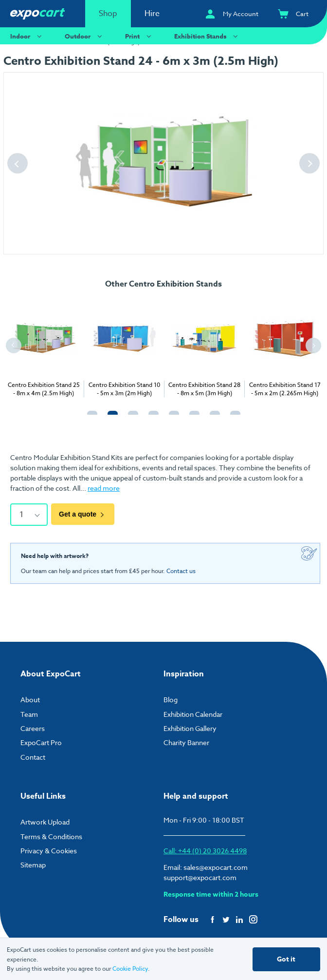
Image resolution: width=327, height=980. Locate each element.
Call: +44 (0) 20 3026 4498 (205, 850)
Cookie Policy (130, 969)
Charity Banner (186, 741)
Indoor (27, 36)
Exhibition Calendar (193, 713)
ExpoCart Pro (41, 741)
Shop (108, 14)
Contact (33, 756)
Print (139, 36)
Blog (171, 699)
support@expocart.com (200, 876)
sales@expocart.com (216, 866)
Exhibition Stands (207, 36)
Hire (152, 14)
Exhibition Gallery (190, 727)
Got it (286, 959)
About (30, 699)
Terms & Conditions (51, 835)
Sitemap (33, 864)
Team (29, 713)
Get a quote (83, 514)
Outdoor (85, 36)
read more (104, 488)
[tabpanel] (44, 347)
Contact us (181, 570)
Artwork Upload (45, 821)
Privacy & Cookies (49, 850)
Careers (33, 727)
